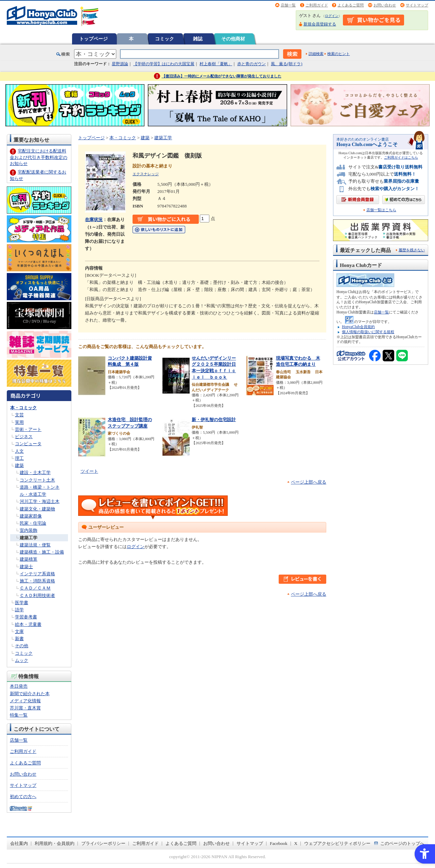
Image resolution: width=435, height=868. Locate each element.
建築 (19, 465)
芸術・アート (28, 429)
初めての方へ (23, 797)
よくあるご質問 (351, 5)
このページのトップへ (402, 843)
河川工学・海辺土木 (40, 501)
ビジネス (24, 437)
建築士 (26, 567)
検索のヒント (338, 54)
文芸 (19, 415)
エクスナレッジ (146, 174)
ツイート (89, 471)
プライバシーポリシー (103, 843)
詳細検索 (316, 54)
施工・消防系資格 (37, 581)
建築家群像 (31, 516)
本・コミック (23, 408)
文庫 (19, 631)
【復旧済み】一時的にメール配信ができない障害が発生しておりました (222, 76)
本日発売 (19, 686)
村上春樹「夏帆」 (216, 64)
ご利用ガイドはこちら (401, 157)
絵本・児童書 (28, 624)
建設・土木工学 (35, 473)
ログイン (332, 16)
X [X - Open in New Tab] (296, 843)
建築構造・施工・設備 (42, 552)
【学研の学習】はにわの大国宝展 (164, 64)
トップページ (93, 39)
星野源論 (120, 64)
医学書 (22, 603)
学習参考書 (26, 617)
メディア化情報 (25, 701)
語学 (19, 610)
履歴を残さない (412, 250)
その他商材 (233, 39)
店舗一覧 (288, 5)
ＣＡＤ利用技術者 (37, 595)
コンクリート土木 (37, 480)
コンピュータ (28, 444)
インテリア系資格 (37, 574)
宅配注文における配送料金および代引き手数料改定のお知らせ (39, 157)
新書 (19, 639)
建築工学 (29, 538)
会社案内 (19, 843)
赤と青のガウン (251, 64)
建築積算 (29, 559)
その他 (22, 646)
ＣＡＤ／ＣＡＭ (35, 588)
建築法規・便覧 (35, 545)
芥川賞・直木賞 (25, 708)
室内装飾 (29, 530)
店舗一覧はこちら (381, 210)
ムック (22, 660)
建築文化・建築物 (37, 509)
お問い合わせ (385, 5)
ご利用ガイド (317, 5)
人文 (19, 451)
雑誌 (198, 39)
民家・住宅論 (33, 523)
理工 (19, 458)
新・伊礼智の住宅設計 (214, 420)
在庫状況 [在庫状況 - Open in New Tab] (94, 220)
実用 (19, 422)
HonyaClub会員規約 (358, 327)
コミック (164, 39)
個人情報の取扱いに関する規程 (368, 332)
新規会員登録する (320, 24)
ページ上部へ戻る (309, 482)
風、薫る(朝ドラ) (286, 64)
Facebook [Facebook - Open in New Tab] (279, 843)
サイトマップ (417, 5)
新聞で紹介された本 (30, 694)
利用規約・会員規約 (55, 843)
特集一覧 (19, 715)
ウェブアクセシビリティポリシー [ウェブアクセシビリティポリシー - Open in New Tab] (337, 843)
